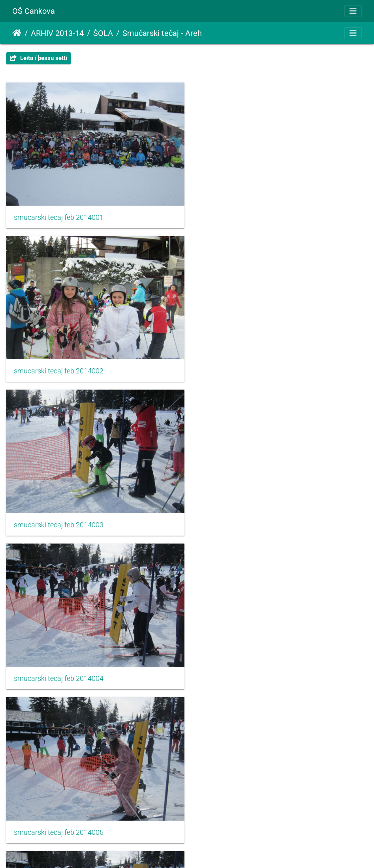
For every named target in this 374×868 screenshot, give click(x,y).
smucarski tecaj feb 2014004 (246, 366)
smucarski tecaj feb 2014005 (59, 517)
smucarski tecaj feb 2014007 (59, 669)
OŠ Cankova (34, 11)
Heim (17, 33)
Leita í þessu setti (39, 58)
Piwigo (202, 851)
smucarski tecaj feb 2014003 (59, 366)
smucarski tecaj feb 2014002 (246, 215)
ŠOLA (103, 33)
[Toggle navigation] (353, 11)
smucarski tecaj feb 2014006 (246, 517)
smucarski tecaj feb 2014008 (246, 669)
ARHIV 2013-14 (57, 33)
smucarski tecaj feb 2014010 (246, 820)
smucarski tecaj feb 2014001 (59, 215)
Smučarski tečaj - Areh (162, 33)
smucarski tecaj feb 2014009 (59, 820)
